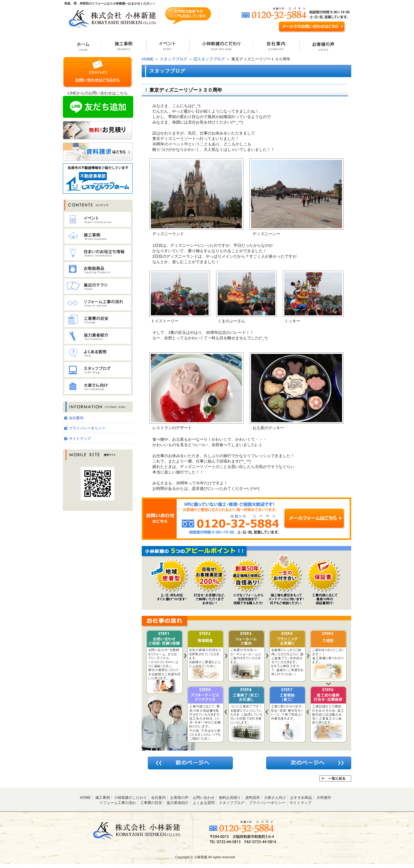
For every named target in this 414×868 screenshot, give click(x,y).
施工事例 (103, 798)
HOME (148, 59)
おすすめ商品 (301, 798)
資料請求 (253, 798)
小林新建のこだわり (131, 798)
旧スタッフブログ (209, 59)
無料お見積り (230, 798)
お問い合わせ (204, 798)
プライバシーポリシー (87, 428)
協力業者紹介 (178, 803)
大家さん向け (275, 798)
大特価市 (324, 798)
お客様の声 (179, 798)
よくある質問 (204, 803)
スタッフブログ (173, 59)
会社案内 (76, 418)
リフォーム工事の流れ (118, 803)
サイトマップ (80, 439)
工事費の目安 (151, 803)
